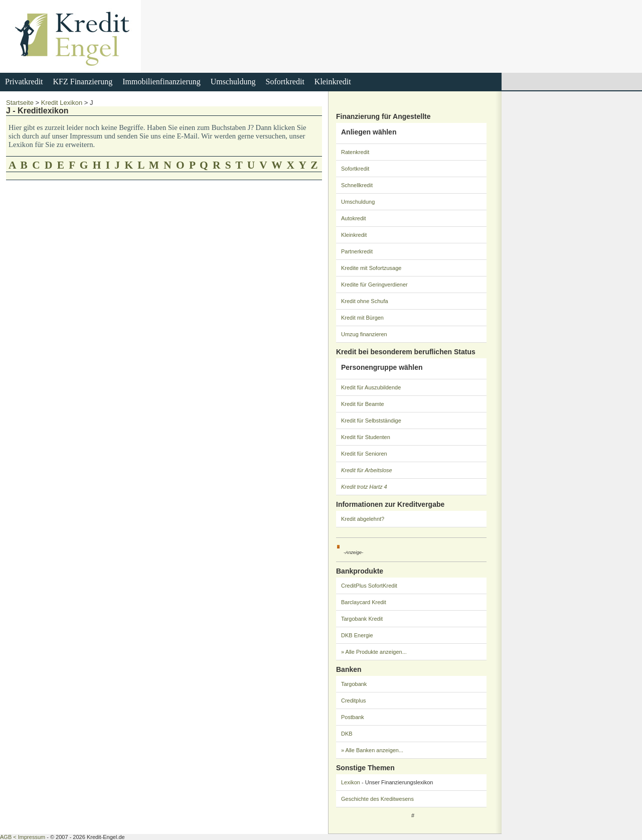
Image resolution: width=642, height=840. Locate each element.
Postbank (353, 717)
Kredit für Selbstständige (371, 421)
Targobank (354, 684)
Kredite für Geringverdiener (374, 285)
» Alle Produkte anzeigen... (374, 652)
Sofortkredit (285, 82)
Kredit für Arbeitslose (367, 470)
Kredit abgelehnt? (363, 519)
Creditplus (354, 701)
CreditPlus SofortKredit (369, 586)
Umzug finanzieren (364, 334)
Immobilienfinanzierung (162, 82)
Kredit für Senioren (364, 454)
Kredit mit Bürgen (362, 318)
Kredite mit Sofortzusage (371, 268)
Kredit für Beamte (363, 404)
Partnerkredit (357, 251)
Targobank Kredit (362, 619)
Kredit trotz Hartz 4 (364, 487)
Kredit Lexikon (62, 103)
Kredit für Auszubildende (371, 387)
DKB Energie (357, 635)
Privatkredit (24, 82)
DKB (347, 734)
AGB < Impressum (23, 837)
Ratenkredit (355, 152)
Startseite (20, 103)
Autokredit (354, 218)
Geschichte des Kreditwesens (377, 799)
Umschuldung (233, 82)
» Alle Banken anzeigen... (372, 750)
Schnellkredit (357, 185)
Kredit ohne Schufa (365, 301)
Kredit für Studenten (366, 437)
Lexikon (351, 782)
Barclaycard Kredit (364, 602)
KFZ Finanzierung (83, 82)
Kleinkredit (333, 82)
